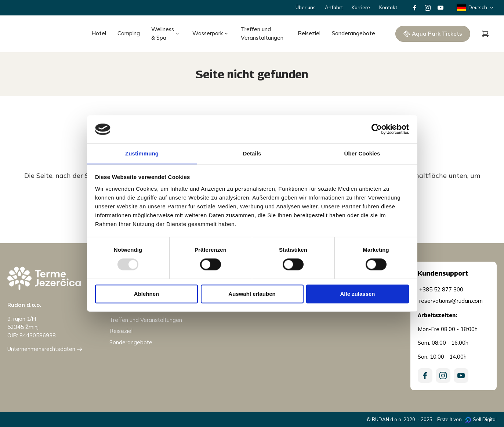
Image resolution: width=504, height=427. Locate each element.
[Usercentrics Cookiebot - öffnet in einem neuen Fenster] (377, 129)
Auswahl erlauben (252, 294)
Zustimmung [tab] (142, 153)
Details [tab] (252, 153)
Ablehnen (146, 294)
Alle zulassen (357, 294)
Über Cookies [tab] (362, 153)
